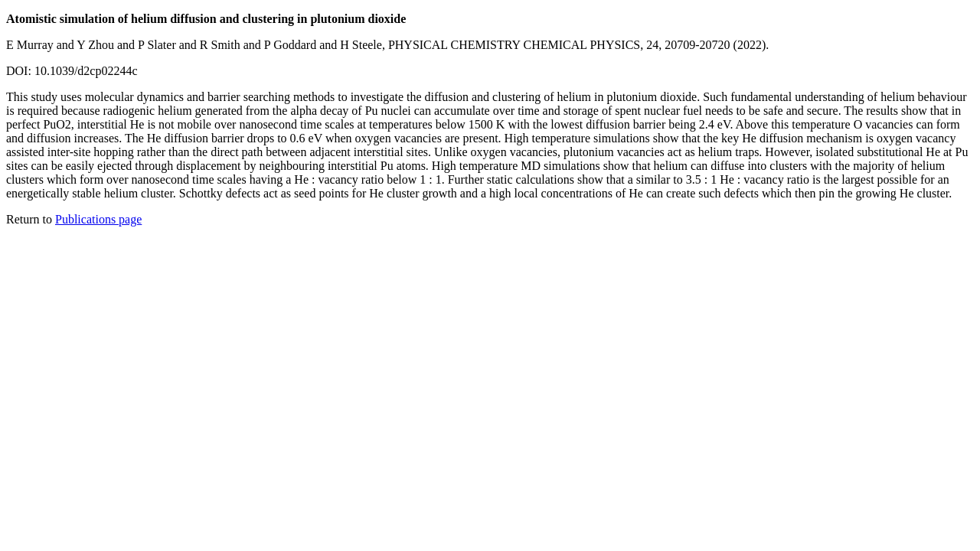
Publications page (98, 219)
